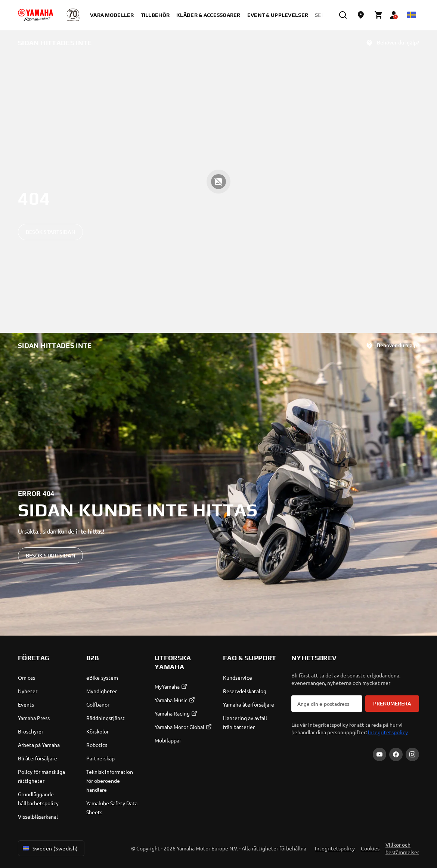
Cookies (370, 848)
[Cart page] (379, 15)
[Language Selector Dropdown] (412, 15)
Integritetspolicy (388, 732)
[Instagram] (412, 754)
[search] (343, 15)
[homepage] (35, 15)
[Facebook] (396, 754)
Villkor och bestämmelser (402, 848)
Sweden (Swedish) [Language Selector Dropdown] (50, 848)
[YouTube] (379, 754)
